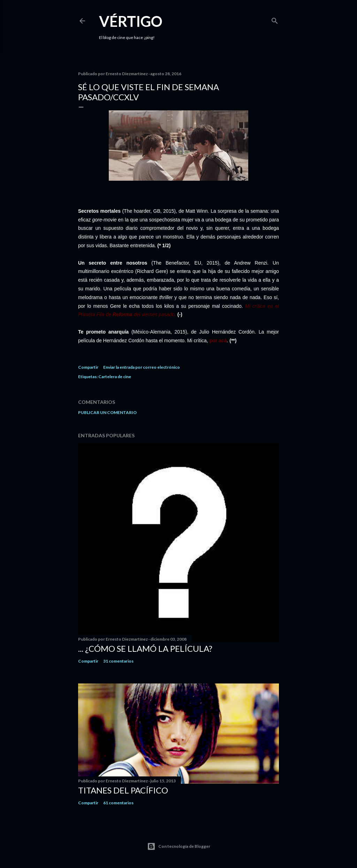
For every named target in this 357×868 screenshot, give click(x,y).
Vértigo (131, 21)
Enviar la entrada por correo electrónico (142, 367)
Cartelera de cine (115, 377)
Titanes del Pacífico (123, 790)
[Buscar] (275, 19)
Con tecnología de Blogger (179, 846)
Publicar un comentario (107, 412)
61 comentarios (118, 803)
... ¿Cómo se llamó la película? (145, 648)
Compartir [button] (88, 367)
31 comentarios (118, 661)
